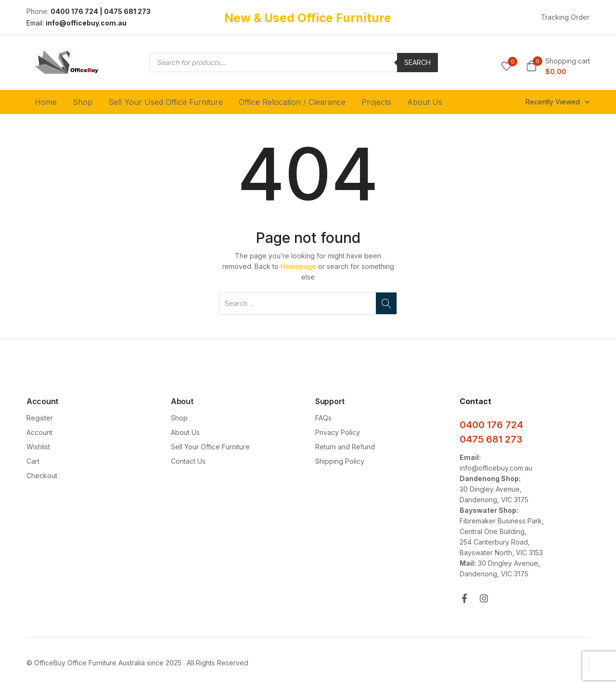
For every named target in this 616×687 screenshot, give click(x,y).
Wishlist (38, 447)
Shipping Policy (340, 461)
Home (46, 102)
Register (40, 418)
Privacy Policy (338, 432)
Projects (376, 102)
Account (39, 432)
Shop (83, 102)
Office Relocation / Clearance (292, 102)
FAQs (323, 418)
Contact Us (188, 461)
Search (417, 62)
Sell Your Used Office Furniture (166, 102)
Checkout (42, 476)
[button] (558, 67)
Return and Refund (345, 447)
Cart (33, 461)
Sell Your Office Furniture (210, 447)
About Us (425, 102)
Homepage (298, 266)
